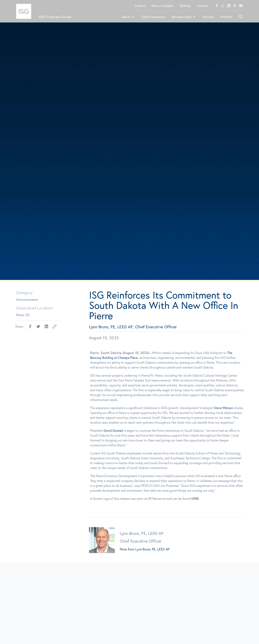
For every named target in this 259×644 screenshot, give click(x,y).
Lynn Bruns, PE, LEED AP (152, 549)
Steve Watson (227, 408)
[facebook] (217, 6)
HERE (198, 498)
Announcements (27, 299)
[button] (128, 18)
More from (127, 549)
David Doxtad (117, 430)
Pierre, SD (23, 315)
